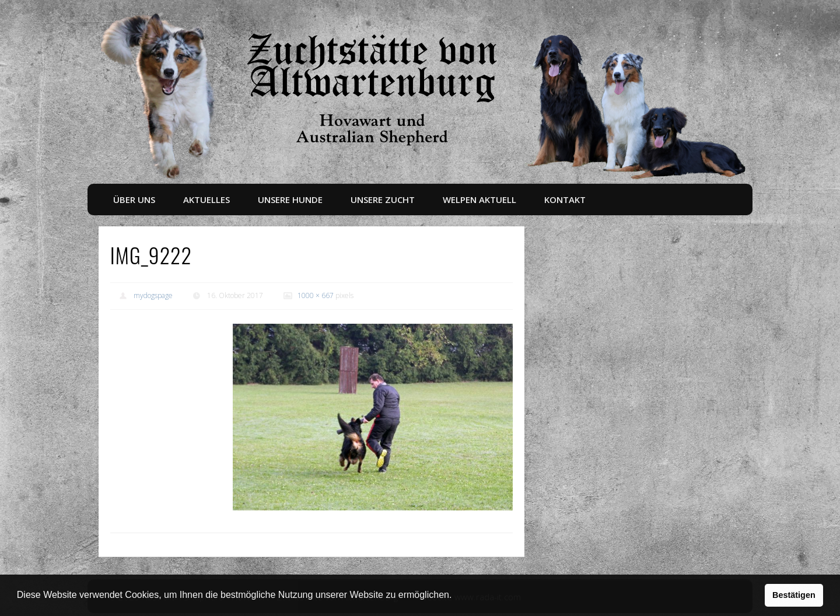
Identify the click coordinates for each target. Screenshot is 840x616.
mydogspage (153, 295)
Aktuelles (206, 199)
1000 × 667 (316, 295)
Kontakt (565, 199)
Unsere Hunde (290, 199)
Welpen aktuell (480, 199)
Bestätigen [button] (794, 595)
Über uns (134, 199)
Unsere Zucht (383, 199)
